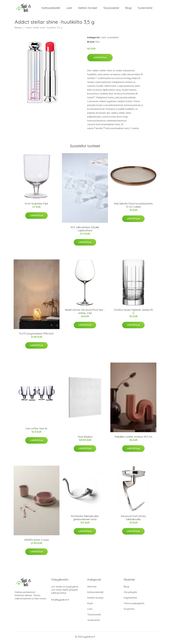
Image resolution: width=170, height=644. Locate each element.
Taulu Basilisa (85, 439)
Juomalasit (113, 39)
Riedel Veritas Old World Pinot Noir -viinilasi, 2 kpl (85, 314)
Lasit (69, 9)
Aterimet (92, 589)
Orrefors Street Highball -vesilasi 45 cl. (133, 314)
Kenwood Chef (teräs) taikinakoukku (133, 520)
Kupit (90, 605)
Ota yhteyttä (130, 594)
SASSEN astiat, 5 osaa (36, 542)
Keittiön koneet (88, 9)
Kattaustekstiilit (51, 9)
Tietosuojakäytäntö (134, 605)
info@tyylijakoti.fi (60, 602)
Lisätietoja (100, 60)
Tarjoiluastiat (111, 9)
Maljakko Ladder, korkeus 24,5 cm (133, 439)
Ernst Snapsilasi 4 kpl (36, 206)
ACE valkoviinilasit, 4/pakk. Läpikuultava (85, 231)
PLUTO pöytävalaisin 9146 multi (36, 336)
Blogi (128, 9)
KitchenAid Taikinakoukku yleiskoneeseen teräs (85, 520)
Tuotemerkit (145, 9)
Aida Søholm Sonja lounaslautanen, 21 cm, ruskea (133, 207)
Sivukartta (129, 611)
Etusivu (18, 30)
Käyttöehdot (130, 600)
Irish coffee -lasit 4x (36, 431)
